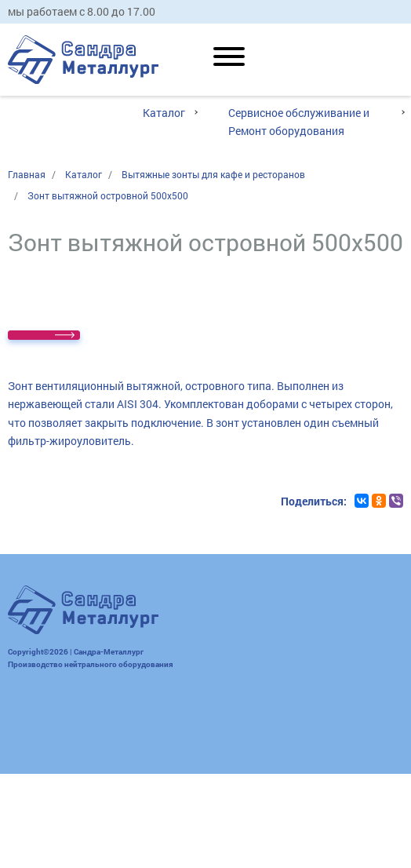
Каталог (164, 113)
